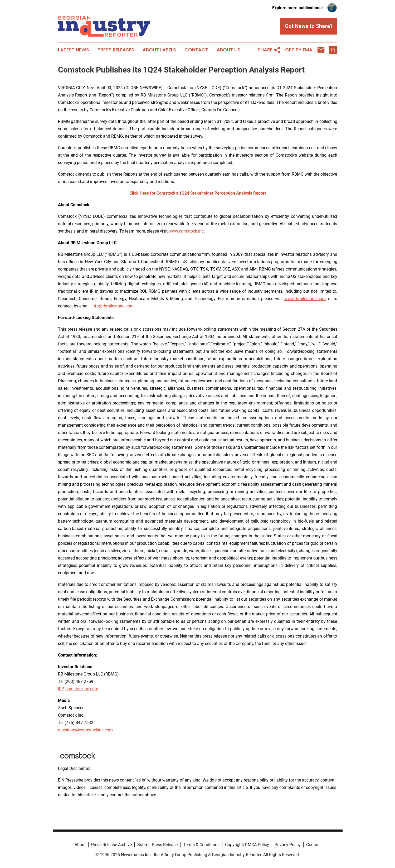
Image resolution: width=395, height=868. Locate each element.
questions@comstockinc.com (85, 730)
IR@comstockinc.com (78, 689)
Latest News (74, 50)
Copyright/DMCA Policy (247, 845)
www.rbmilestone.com (305, 299)
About (80, 845)
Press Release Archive (111, 845)
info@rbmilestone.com (113, 306)
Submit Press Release (157, 845)
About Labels (159, 50)
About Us (228, 50)
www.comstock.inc (186, 231)
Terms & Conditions (201, 845)
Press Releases (116, 50)
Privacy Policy (288, 845)
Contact (196, 50)
